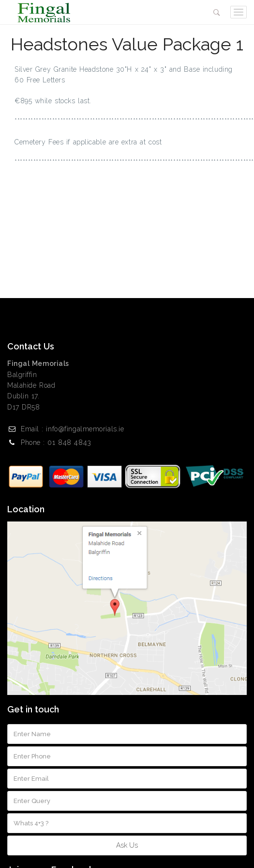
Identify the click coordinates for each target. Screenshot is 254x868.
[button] (217, 13)
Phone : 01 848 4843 (56, 442)
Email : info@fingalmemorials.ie (72, 429)
